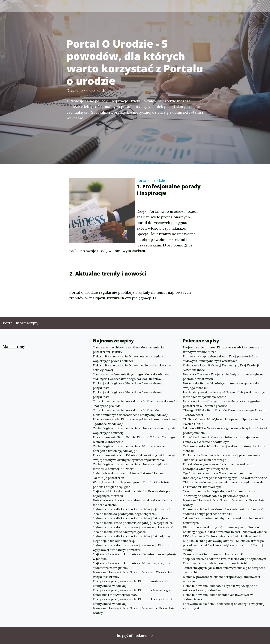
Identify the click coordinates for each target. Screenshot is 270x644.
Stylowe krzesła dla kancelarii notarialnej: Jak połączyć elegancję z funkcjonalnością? (132, 538)
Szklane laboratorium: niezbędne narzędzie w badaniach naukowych (223, 520)
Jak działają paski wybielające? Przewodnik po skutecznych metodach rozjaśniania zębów (225, 395)
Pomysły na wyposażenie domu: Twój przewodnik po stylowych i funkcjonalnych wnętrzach (221, 359)
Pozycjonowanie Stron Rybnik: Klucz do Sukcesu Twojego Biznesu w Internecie (134, 440)
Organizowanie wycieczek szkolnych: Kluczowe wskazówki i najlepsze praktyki (135, 404)
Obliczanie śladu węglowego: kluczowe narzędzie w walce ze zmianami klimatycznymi (224, 484)
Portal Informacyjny (54, 6)
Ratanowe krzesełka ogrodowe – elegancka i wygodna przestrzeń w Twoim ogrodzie (222, 404)
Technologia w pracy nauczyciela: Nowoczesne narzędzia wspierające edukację (134, 431)
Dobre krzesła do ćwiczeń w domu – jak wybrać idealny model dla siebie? (132, 502)
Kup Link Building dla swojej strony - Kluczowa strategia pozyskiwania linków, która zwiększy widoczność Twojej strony (223, 545)
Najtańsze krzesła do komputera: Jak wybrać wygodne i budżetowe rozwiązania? (133, 565)
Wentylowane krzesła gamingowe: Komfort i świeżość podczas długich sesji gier (131, 484)
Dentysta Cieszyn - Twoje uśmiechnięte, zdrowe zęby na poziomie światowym (223, 377)
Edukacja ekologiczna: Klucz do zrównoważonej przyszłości (127, 386)
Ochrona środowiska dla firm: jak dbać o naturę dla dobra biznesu (224, 449)
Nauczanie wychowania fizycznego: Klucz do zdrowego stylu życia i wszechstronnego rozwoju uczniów (133, 377)
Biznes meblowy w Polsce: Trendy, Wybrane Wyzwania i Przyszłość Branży (132, 574)
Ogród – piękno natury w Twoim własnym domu (217, 473)
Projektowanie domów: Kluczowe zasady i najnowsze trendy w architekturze (221, 350)
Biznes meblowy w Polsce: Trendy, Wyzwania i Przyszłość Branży (134, 610)
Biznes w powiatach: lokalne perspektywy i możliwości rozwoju (221, 579)
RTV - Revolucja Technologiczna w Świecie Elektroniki (221, 536)
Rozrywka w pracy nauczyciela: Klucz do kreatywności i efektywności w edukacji (132, 601)
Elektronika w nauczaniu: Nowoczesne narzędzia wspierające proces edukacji (128, 359)
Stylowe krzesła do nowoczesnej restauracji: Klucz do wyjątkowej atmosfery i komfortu (132, 547)
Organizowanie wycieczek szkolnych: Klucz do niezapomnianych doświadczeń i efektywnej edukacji (130, 413)
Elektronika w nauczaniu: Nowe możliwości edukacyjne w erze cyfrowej (133, 368)
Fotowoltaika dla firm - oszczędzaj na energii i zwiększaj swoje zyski (224, 606)
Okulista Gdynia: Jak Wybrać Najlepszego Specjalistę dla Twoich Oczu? (223, 422)
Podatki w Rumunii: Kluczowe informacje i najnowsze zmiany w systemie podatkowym (221, 440)
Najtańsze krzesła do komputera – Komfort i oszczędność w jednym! (135, 556)
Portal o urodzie (151, 180)
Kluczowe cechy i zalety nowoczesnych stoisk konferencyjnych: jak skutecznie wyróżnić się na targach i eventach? (224, 568)
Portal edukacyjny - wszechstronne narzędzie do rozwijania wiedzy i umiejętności (218, 467)
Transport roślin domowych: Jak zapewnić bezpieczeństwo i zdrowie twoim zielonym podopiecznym (224, 556)
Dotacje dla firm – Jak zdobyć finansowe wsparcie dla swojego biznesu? (221, 386)
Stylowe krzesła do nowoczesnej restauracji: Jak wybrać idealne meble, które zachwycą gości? (133, 529)
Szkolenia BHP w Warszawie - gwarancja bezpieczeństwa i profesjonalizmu (225, 431)
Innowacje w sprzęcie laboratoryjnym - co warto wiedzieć (225, 478)
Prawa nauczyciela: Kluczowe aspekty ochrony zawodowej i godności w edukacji (135, 422)
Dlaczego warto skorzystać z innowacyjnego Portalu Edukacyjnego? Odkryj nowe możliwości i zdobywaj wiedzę (225, 529)
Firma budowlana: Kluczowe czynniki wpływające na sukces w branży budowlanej (220, 588)
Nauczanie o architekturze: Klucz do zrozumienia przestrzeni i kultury (128, 350)
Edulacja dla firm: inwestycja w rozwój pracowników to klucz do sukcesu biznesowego (223, 458)
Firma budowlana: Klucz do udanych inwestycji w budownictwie (218, 597)
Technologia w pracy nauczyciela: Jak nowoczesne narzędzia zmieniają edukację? (129, 449)
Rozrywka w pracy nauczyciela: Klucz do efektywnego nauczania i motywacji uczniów (131, 592)
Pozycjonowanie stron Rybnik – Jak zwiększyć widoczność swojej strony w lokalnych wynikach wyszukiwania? (134, 458)
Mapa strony (14, 346)
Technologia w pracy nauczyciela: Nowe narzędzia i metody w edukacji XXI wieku (130, 467)
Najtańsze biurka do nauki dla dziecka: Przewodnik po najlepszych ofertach (131, 493)
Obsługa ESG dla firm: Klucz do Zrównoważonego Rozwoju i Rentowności (225, 413)
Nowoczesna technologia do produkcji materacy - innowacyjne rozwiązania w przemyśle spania (219, 493)
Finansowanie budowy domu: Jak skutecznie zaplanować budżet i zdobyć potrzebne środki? (223, 511)
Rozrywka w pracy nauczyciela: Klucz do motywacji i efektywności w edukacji (130, 583)
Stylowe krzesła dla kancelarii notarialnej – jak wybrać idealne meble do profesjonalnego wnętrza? (132, 511)
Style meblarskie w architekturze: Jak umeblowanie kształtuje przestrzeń (129, 476)
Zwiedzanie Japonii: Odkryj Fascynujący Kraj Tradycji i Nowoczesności (222, 368)
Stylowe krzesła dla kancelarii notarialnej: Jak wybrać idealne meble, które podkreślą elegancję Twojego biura (133, 520)
